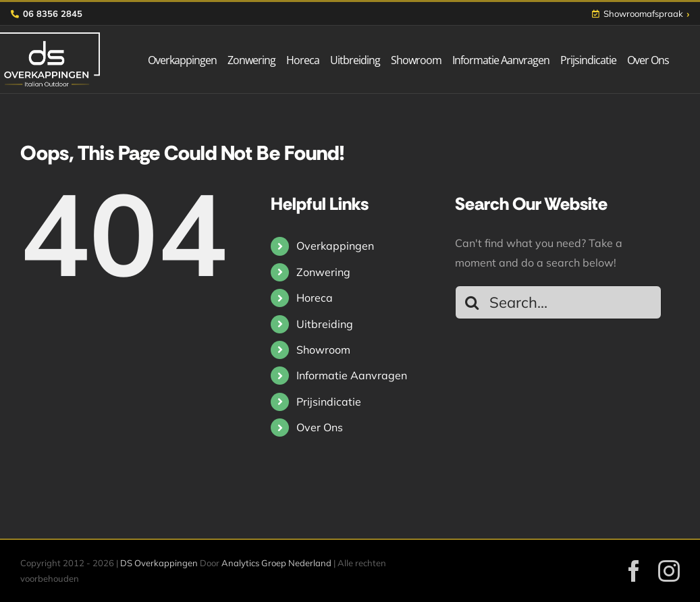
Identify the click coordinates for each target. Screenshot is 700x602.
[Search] (472, 302)
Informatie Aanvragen (352, 375)
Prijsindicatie (329, 402)
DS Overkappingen (159, 563)
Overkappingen (335, 246)
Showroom (323, 350)
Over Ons (320, 427)
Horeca (315, 298)
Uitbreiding (325, 324)
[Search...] (558, 302)
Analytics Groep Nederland (276, 563)
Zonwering (323, 272)
